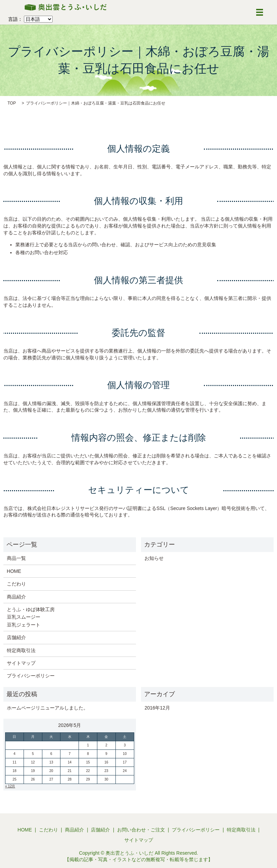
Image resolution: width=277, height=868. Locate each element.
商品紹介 (16, 597)
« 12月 (10, 786)
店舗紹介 (16, 637)
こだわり (16, 584)
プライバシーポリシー (31, 676)
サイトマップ (21, 663)
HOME (14, 571)
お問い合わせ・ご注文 (141, 830)
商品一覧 (16, 558)
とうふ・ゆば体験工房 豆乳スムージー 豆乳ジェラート (31, 617)
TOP (12, 103)
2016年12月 (157, 708)
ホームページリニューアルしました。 (47, 708)
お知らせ (154, 558)
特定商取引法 (21, 650)
